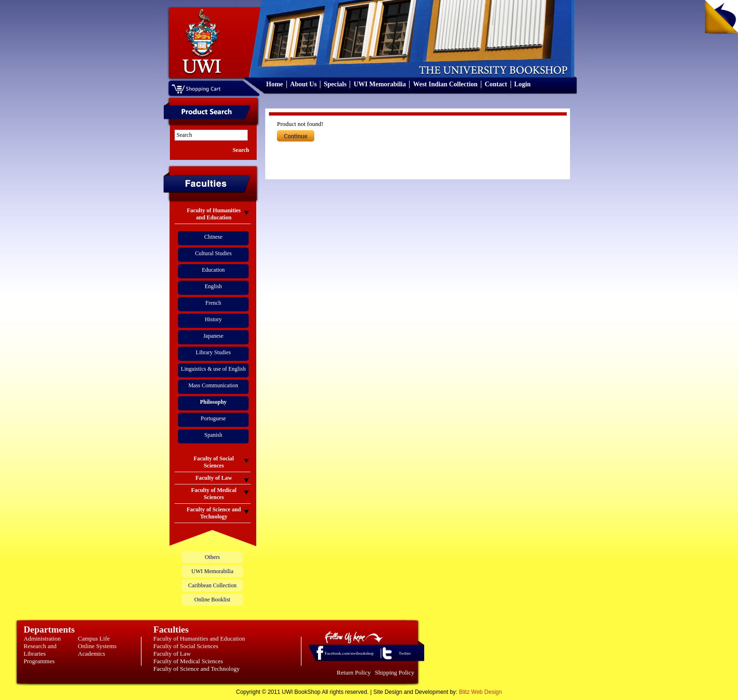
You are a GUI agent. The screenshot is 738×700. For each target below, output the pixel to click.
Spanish (213, 435)
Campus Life (94, 638)
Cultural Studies (213, 253)
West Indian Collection (445, 84)
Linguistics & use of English (213, 369)
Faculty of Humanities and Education (199, 638)
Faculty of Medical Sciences (188, 661)
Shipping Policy (395, 672)
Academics (92, 654)
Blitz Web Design (481, 692)
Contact (496, 84)
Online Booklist (212, 600)
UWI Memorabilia (380, 84)
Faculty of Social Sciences (186, 646)
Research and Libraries (40, 650)
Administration (42, 638)
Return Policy (354, 672)
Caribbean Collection (212, 585)
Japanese (214, 336)
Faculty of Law (172, 654)
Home (275, 84)
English (214, 286)
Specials (335, 84)
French (213, 303)
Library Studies (213, 352)
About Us (303, 84)
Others (212, 557)
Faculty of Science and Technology (197, 669)
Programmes (39, 661)
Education (214, 270)
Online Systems (97, 646)
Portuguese (213, 418)
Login (523, 84)
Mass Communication (213, 385)
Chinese (214, 237)
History (213, 319)
